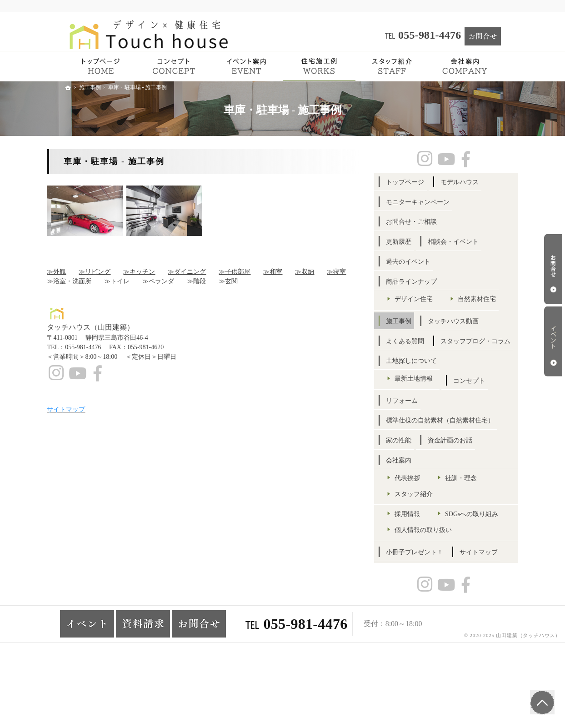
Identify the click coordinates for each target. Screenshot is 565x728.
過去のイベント (426, 262)
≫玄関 (246, 281)
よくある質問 (423, 357)
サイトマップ (423, 632)
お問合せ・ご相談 (429, 222)
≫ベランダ (176, 281)
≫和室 (290, 272)
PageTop (541, 701)
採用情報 (425, 558)
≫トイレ (135, 281)
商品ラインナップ (429, 282)
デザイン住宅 (431, 299)
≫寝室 (354, 272)
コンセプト (420, 437)
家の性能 (416, 484)
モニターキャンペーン (435, 202)
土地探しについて (429, 397)
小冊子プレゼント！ (432, 612)
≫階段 (214, 281)
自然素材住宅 (431, 315)
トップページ (423, 182)
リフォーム (467, 437)
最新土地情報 (431, 414)
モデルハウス (477, 182)
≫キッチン (157, 272)
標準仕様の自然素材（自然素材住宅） (448, 461)
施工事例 (416, 337)
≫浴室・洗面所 (87, 281)
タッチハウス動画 (470, 337)
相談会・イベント (470, 242)
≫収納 (322, 272)
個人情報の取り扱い (441, 590)
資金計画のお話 (467, 484)
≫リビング (112, 272)
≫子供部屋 (252, 272)
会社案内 (416, 505)
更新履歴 (416, 242)
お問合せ (553, 269)
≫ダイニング (205, 272)
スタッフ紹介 (431, 538)
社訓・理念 (478, 522)
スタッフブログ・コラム (439, 377)
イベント (553, 341)
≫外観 (74, 272)
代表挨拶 (425, 522)
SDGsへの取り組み (439, 574)
